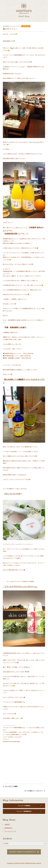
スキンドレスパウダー (13, 494)
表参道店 (7, 825)
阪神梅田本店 (26, 26)
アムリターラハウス (10, 832)
